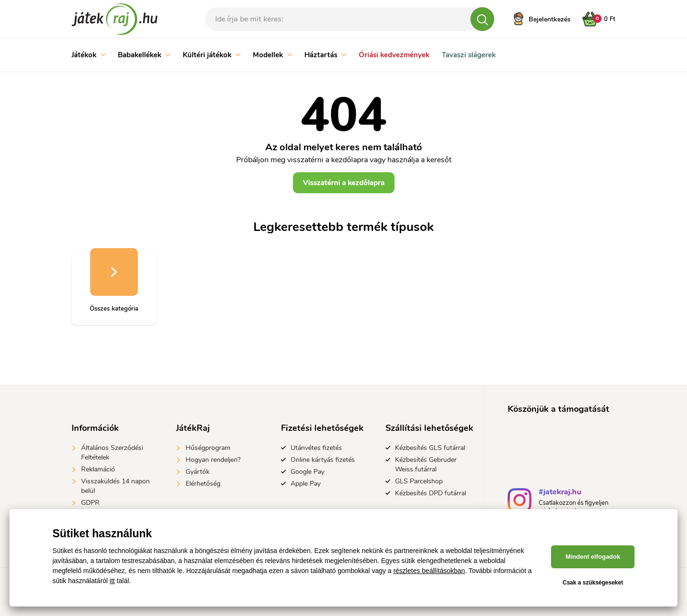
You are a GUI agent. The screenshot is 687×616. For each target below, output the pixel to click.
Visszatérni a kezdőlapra (344, 183)
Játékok (88, 55)
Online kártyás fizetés (323, 460)
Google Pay (307, 472)
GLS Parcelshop (419, 481)
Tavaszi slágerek (469, 55)
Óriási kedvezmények (394, 55)
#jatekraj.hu (560, 493)
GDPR (90, 503)
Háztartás (325, 55)
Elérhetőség (203, 484)
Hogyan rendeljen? (213, 460)
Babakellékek (144, 55)
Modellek (272, 55)
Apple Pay (306, 484)
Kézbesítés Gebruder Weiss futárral (426, 465)
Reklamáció (98, 469)
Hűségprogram (208, 448)
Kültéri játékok (212, 55)
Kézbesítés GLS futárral (430, 448)
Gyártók (198, 472)
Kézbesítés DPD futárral (431, 493)
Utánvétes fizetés (316, 448)
